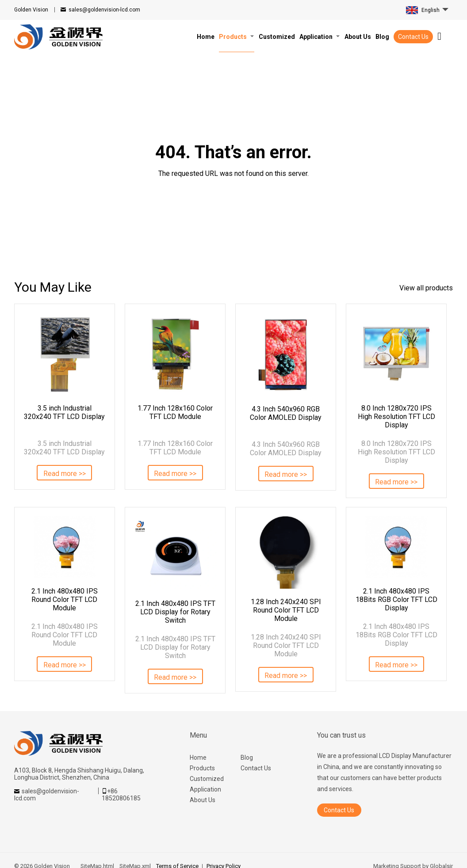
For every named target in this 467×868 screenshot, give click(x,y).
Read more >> (65, 474)
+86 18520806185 (121, 795)
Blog (247, 758)
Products (202, 768)
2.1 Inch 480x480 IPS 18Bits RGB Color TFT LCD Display (396, 600)
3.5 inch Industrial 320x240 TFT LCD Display (64, 412)
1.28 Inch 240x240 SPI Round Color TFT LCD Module (286, 610)
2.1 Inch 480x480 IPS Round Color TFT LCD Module (65, 600)
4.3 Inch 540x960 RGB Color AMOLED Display (286, 413)
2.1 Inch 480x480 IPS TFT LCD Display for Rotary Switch (175, 612)
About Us (203, 800)
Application (205, 789)
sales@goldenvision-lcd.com (104, 10)
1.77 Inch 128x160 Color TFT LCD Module (175, 412)
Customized (207, 779)
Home (198, 758)
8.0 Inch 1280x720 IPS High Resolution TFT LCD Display (396, 417)
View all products (426, 288)
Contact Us (413, 37)
